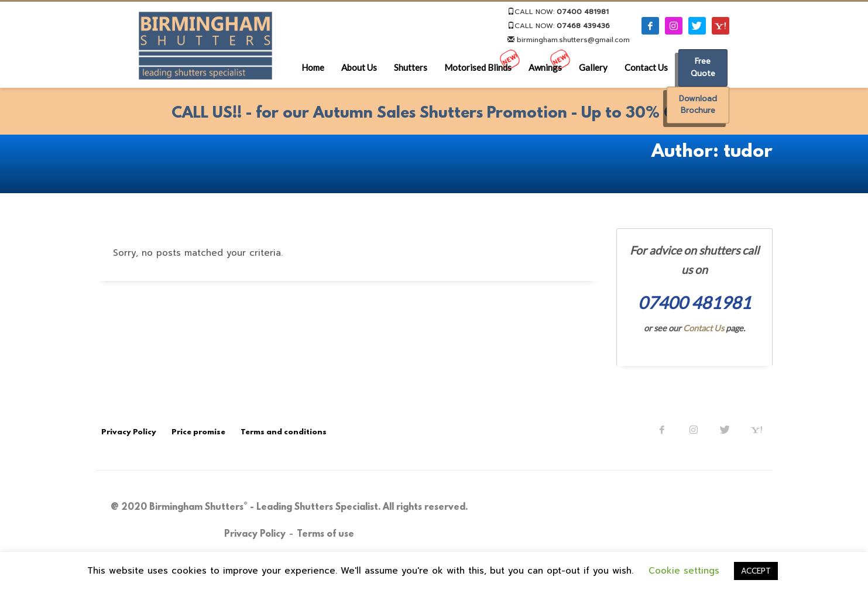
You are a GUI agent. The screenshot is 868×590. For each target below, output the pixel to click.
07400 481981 (583, 12)
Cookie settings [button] (684, 571)
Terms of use (325, 534)
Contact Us (704, 328)
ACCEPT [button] (756, 571)
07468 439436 (583, 26)
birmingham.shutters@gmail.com (569, 40)
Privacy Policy (255, 534)
